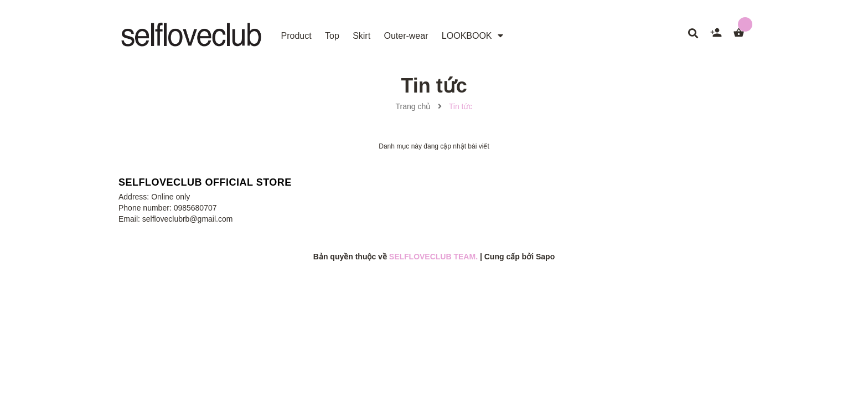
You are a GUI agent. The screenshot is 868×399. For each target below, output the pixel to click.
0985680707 (195, 208)
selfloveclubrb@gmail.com (188, 219)
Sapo (545, 257)
